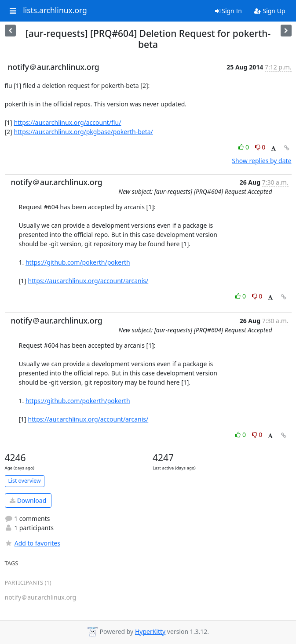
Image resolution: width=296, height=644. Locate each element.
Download (28, 500)
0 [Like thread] (244, 147)
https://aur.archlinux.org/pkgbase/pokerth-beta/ (83, 132)
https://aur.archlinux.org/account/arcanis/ (88, 281)
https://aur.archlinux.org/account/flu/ (67, 122)
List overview (25, 481)
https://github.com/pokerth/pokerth (78, 262)
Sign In (228, 11)
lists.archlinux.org (55, 11)
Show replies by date (261, 161)
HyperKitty (150, 631)
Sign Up (270, 11)
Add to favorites (33, 543)
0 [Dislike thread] (260, 147)
